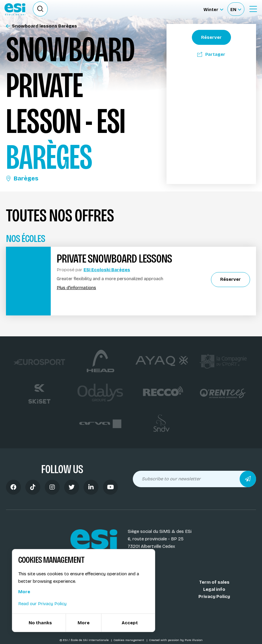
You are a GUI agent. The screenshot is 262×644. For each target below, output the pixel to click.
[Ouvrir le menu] (253, 9)
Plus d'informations (76, 288)
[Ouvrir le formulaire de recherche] (40, 9)
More (24, 592)
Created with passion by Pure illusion (176, 640)
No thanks (40, 623)
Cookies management (129, 640)
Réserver (211, 37)
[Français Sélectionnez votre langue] (236, 9)
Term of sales (214, 582)
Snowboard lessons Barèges (41, 26)
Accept (130, 623)
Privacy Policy (214, 597)
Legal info (214, 589)
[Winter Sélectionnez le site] (213, 9)
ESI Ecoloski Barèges (107, 270)
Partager (211, 54)
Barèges (22, 178)
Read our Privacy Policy (42, 604)
